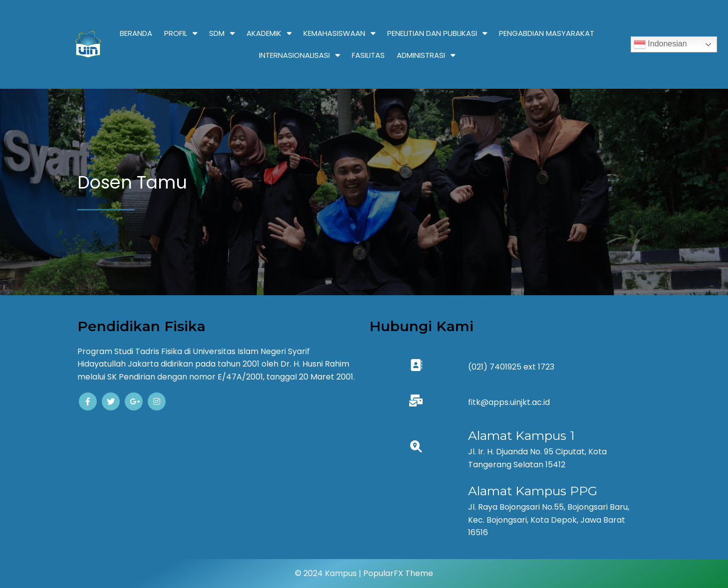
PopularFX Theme (398, 573)
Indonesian (660, 44)
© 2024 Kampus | (329, 573)
